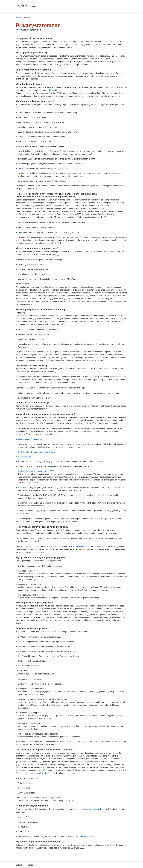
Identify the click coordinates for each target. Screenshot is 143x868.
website (72, 801)
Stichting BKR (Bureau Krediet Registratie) (36, 452)
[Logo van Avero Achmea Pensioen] (26, 6)
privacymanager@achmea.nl (95, 809)
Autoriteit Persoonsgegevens (80, 836)
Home (19, 17)
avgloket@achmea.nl (46, 773)
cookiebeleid (51, 90)
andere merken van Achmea (30, 439)
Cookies (19, 865)
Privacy (31, 865)
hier (38, 186)
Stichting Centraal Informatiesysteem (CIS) (36, 471)
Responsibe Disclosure (80, 546)
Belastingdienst (25, 457)
